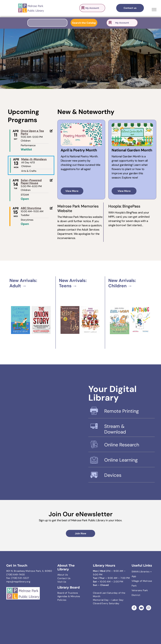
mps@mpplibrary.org (18, 582)
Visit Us (62, 582)
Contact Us (64, 578)
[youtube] (141, 608)
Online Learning (121, 460)
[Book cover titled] (70, 320)
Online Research (122, 445)
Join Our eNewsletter (81, 514)
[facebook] (134, 608)
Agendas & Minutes (69, 596)
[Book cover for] (119, 320)
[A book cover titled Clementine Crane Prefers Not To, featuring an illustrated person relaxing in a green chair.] (21, 320)
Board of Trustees (68, 593)
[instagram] (149, 608)
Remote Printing (122, 411)
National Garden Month (132, 150)
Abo (60, 575)
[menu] (154, 10)
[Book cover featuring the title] (90, 320)
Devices (113, 475)
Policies (62, 600)
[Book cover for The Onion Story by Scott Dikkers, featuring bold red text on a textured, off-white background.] (41, 320)
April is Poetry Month (79, 150)
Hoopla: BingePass (124, 206)
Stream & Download (115, 429)
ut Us (65, 575)
